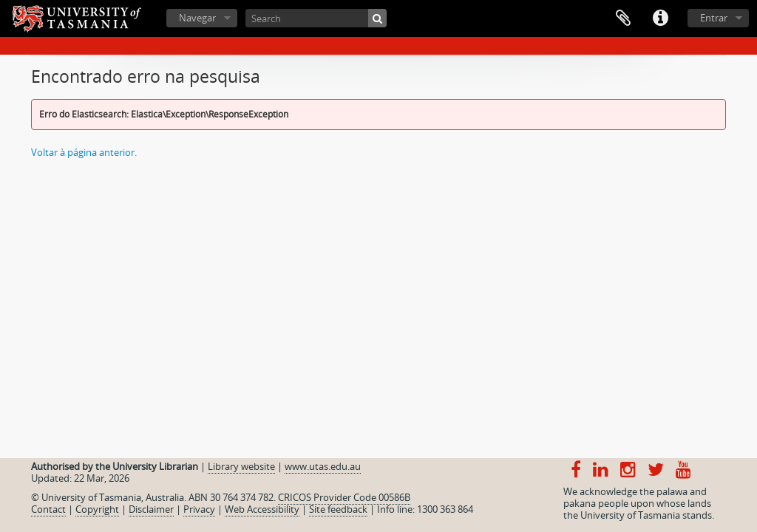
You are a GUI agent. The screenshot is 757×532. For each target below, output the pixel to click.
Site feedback (338, 509)
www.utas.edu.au (323, 466)
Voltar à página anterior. (84, 152)
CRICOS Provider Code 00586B (344, 497)
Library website (241, 466)
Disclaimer (151, 509)
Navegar (197, 18)
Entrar (714, 18)
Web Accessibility (262, 509)
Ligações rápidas (660, 18)
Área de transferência (623, 18)
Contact (48, 509)
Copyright (97, 509)
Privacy (199, 509)
